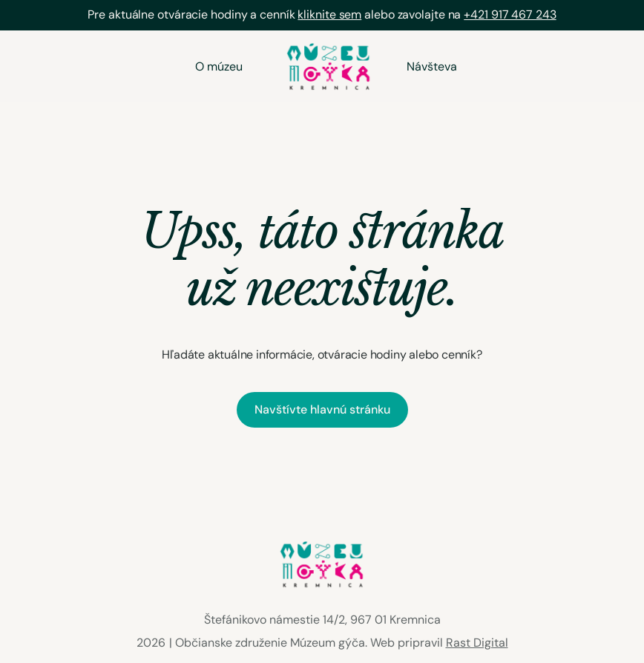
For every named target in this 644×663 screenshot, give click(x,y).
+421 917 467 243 (510, 14)
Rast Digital (477, 643)
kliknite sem (329, 14)
